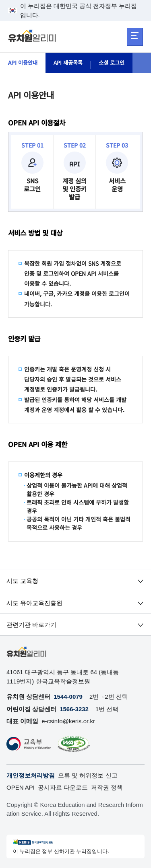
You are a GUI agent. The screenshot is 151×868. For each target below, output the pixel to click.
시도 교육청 (22, 581)
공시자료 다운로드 (63, 787)
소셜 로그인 (117, 63)
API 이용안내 (24, 63)
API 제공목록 (71, 63)
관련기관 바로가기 (31, 625)
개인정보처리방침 (31, 775)
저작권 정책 (107, 787)
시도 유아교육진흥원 (34, 603)
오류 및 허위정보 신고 (88, 775)
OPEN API (21, 787)
